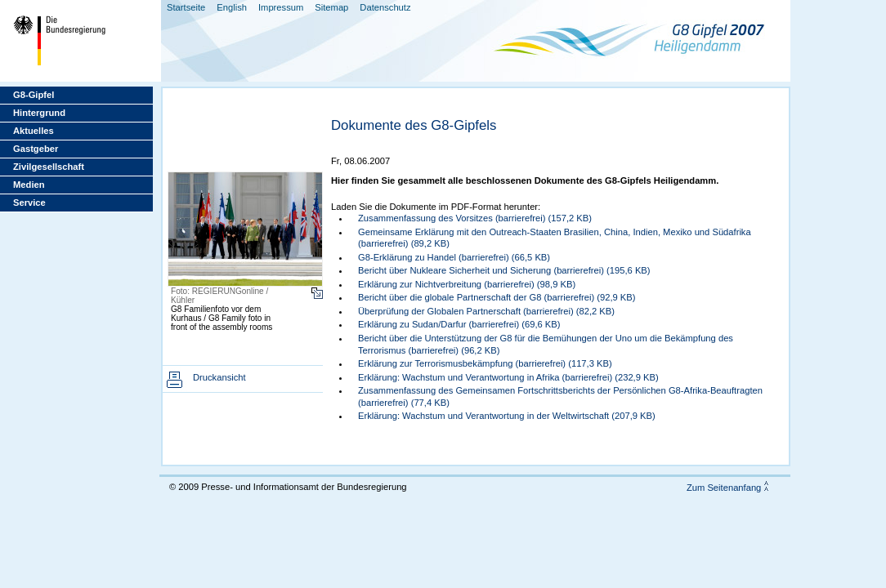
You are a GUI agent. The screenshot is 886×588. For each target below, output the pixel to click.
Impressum (281, 7)
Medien (29, 185)
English (232, 7)
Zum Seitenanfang (724, 488)
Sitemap (331, 7)
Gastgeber (36, 149)
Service (29, 203)
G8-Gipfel (34, 95)
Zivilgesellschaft (49, 167)
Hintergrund (39, 113)
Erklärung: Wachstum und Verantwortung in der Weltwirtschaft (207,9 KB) (507, 416)
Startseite (186, 7)
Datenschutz (385, 7)
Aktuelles (34, 131)
